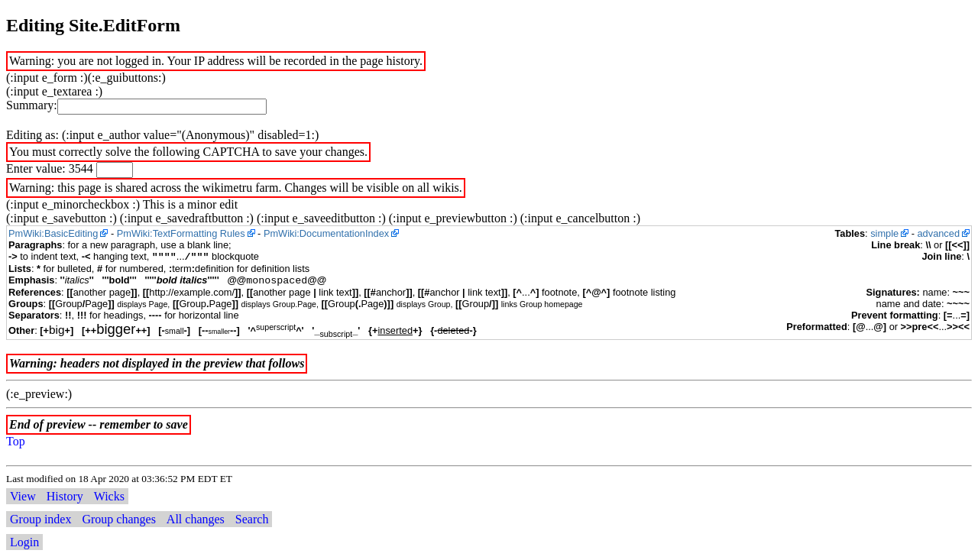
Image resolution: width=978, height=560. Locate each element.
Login (24, 542)
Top (16, 441)
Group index (40, 519)
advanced (939, 233)
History (65, 496)
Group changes (118, 519)
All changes (196, 519)
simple (884, 233)
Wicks (109, 496)
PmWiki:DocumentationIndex (326, 233)
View (23, 496)
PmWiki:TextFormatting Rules (181, 233)
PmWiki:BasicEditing (53, 233)
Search (252, 519)
